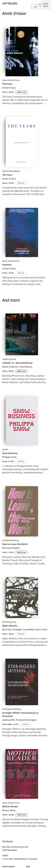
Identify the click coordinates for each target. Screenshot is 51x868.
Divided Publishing (11, 540)
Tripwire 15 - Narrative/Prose (17, 363)
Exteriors (7, 265)
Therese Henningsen (26, 720)
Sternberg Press (9, 622)
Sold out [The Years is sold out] (21, 183)
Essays (5, 461)
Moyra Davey (9, 810)
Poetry (5, 371)
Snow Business (10, 453)
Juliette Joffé (8, 720)
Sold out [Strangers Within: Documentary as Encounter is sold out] (25, 724)
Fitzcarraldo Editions (11, 171)
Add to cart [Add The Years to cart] (22, 92)
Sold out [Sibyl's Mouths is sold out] (21, 634)
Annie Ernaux (9, 88)
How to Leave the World (15, 544)
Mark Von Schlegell (12, 629)
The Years (7, 84)
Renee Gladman (10, 367)
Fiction (5, 92)
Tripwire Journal (9, 359)
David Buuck (26, 367)
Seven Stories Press (11, 80)
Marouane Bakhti (11, 548)
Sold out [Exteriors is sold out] (21, 273)
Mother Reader (10, 806)
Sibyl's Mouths (10, 626)
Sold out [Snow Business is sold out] (21, 461)
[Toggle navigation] (45, 5)
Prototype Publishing (12, 709)
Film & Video (7, 724)
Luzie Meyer (29, 629)
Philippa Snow (9, 457)
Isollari (5, 449)
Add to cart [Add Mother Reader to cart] (22, 815)
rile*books (10, 3)
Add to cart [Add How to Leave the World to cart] (22, 552)
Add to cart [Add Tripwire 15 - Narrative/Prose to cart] (21, 371)
